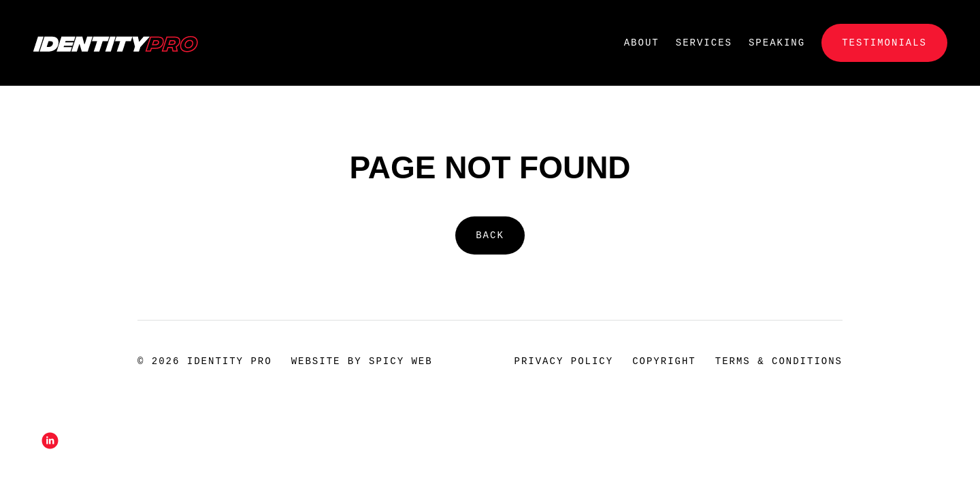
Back (490, 235)
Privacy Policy (564, 361)
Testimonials (884, 43)
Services (704, 43)
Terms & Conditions (779, 361)
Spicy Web (401, 361)
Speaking (777, 43)
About (642, 43)
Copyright (664, 361)
